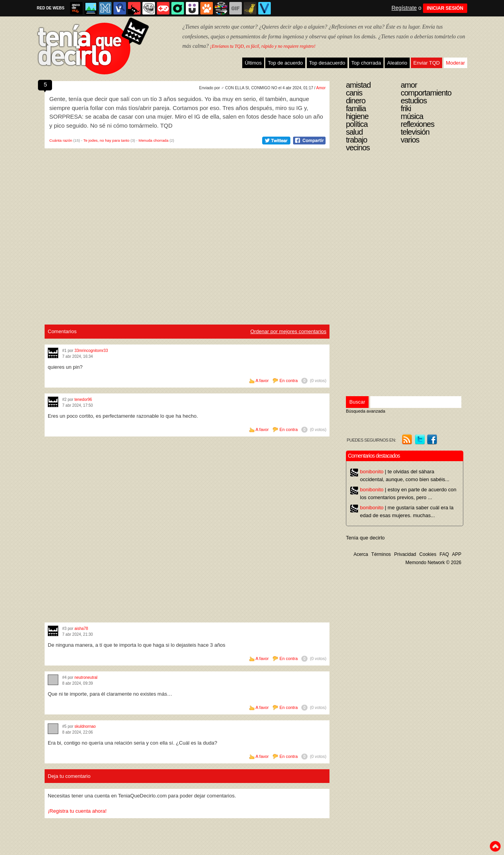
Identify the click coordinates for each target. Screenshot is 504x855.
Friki (406, 108)
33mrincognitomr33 (91, 351)
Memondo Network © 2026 (433, 563)
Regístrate (404, 8)
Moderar (455, 63)
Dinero (356, 101)
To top (495, 846)
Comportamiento (426, 93)
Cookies (428, 554)
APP (457, 554)
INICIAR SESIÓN (445, 8)
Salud (354, 132)
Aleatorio (397, 63)
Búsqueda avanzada (365, 411)
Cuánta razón (61, 140)
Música (412, 116)
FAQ (444, 554)
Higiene (357, 116)
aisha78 (81, 629)
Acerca (361, 554)
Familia (356, 108)
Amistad (358, 85)
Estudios (414, 101)
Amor (321, 88)
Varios (410, 140)
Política (357, 124)
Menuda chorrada (153, 140)
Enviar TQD (427, 63)
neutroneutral (86, 677)
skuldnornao (85, 726)
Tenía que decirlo (365, 538)
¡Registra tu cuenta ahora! (77, 811)
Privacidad (405, 554)
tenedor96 (83, 400)
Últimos (253, 63)
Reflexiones (418, 124)
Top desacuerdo (327, 63)
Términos (381, 554)
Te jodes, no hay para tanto (106, 140)
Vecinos (358, 148)
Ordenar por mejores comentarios (288, 331)
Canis (354, 93)
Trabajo (356, 140)
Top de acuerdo (285, 63)
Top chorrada (366, 63)
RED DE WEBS (51, 8)
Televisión (415, 132)
